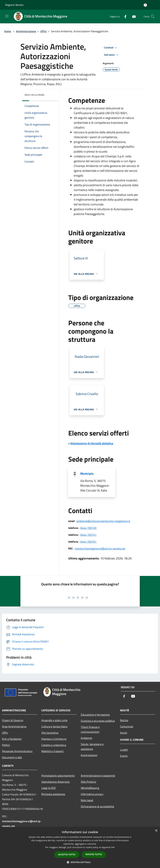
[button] (80, 862)
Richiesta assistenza (53, 794)
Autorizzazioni (89, 755)
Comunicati (127, 726)
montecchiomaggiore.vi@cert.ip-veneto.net (100, 548)
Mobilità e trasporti (52, 751)
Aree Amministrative (14, 726)
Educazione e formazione (95, 715)
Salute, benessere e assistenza (92, 747)
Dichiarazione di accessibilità (97, 806)
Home (8, 31)
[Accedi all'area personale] (145, 5)
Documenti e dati (12, 757)
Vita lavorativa (50, 733)
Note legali (87, 800)
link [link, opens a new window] (113, 847)
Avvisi (124, 733)
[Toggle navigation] (7, 16)
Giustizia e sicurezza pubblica (98, 721)
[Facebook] (124, 16)
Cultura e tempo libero (54, 726)
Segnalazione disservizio (55, 782)
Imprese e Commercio (54, 739)
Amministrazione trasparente (98, 776)
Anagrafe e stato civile (54, 720)
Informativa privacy (92, 794)
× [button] (156, 831)
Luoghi (124, 750)
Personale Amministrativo (17, 751)
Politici (6, 745)
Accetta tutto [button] (67, 855)
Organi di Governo (13, 720)
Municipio (87, 474)
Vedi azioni (112, 55)
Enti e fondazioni (12, 739)
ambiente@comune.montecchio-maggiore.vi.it (103, 521)
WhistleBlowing (90, 788)
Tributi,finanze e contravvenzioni (90, 729)
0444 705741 (88, 535)
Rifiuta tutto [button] (94, 854)
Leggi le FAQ (49, 788)
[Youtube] (133, 16)
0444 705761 (88, 542)
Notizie (124, 720)
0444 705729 (88, 528)
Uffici (43, 31)
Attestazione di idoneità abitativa (92, 443)
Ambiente (86, 738)
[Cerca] (153, 16)
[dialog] (80, 847)
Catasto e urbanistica (54, 745)
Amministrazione (26, 31)
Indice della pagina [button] (34, 95)
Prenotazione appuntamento (58, 776)
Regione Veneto (14, 5)
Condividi (111, 48)
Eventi (124, 756)
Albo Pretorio (88, 782)
